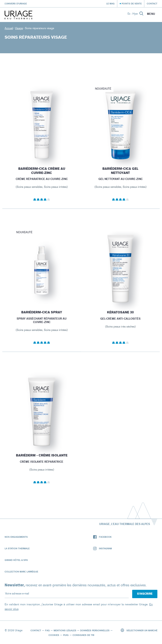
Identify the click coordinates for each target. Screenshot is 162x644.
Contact (152, 3)
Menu (151, 14)
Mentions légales (65, 630)
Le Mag (110, 3)
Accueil (9, 28)
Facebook (102, 537)
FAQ (47, 630)
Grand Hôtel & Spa (16, 560)
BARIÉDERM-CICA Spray (42, 317)
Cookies (54, 635)
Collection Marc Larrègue (21, 572)
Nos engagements (16, 537)
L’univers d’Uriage (16, 3)
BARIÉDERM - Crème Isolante (42, 460)
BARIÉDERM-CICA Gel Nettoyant (120, 171)
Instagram (102, 548)
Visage (19, 28)
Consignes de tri (83, 635)
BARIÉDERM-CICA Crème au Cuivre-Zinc (42, 171)
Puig (66, 635)
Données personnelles (95, 630)
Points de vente (132, 3)
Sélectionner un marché (139, 630)
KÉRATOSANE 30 (120, 318)
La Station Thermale (17, 548)
